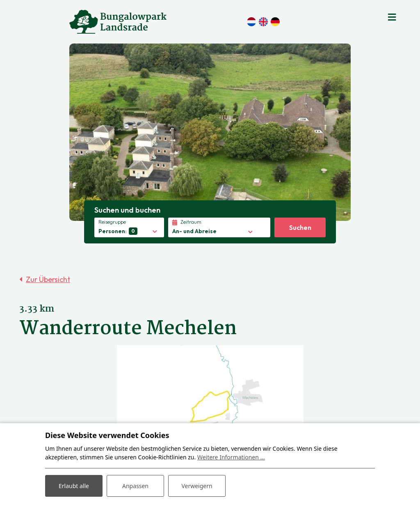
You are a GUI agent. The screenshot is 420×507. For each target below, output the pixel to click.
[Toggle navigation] (392, 17)
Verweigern (197, 486)
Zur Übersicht (48, 279)
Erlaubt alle (74, 486)
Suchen (300, 227)
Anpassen (135, 486)
